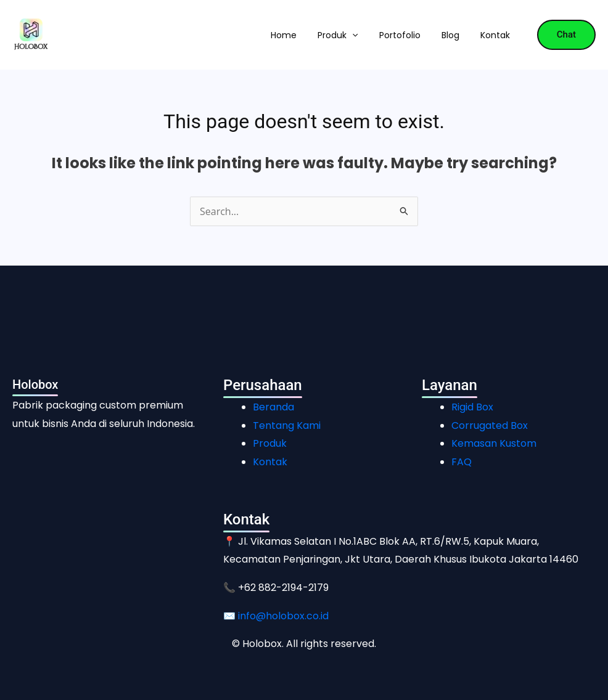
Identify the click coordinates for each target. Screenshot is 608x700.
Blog (450, 35)
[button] (352, 35)
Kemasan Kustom (494, 443)
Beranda (273, 407)
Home (284, 35)
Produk (338, 35)
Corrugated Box (490, 425)
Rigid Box (472, 407)
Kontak (495, 35)
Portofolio (400, 35)
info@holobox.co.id (283, 616)
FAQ (462, 462)
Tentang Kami (287, 425)
